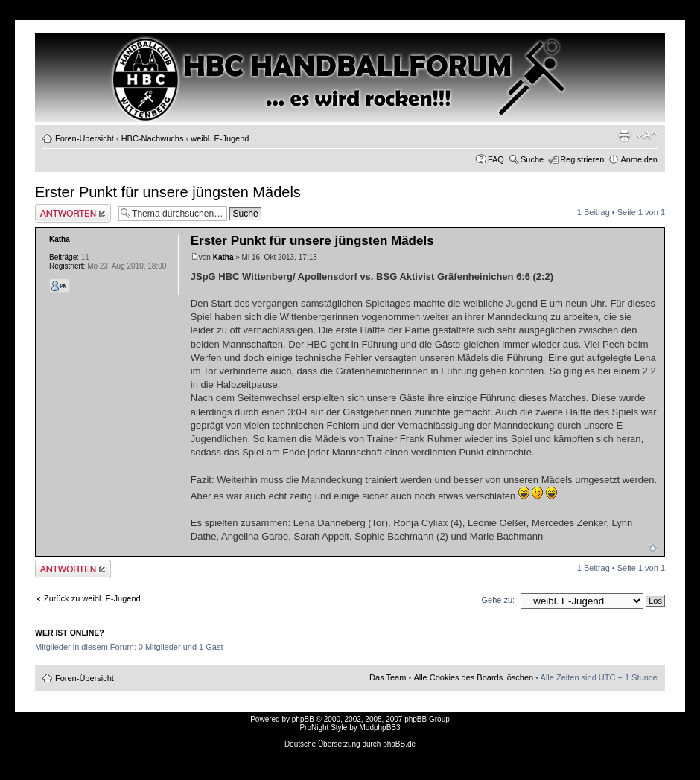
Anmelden (639, 159)
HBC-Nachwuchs (153, 138)
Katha (223, 257)
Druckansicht (624, 135)
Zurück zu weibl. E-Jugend (92, 598)
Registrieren (582, 159)
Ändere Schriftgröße (647, 135)
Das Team (388, 677)
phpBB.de (399, 744)
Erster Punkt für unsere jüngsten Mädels (168, 192)
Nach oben (653, 548)
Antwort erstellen (73, 213)
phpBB (303, 719)
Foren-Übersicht (85, 138)
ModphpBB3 (380, 728)
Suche (532, 159)
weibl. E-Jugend (220, 138)
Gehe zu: (498, 600)
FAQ (496, 159)
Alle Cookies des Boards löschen (473, 677)
